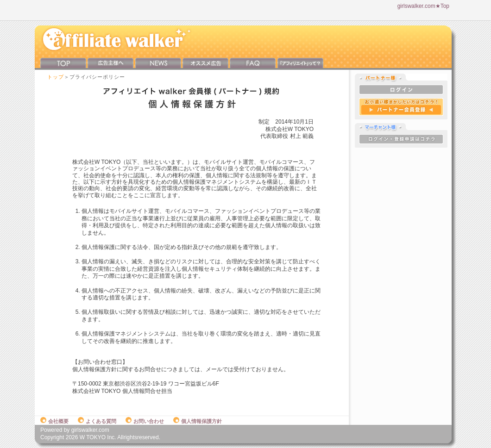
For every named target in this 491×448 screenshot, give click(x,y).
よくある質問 (97, 421)
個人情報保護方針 (198, 421)
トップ (56, 77)
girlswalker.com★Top (423, 6)
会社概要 (54, 421)
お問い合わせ (145, 421)
